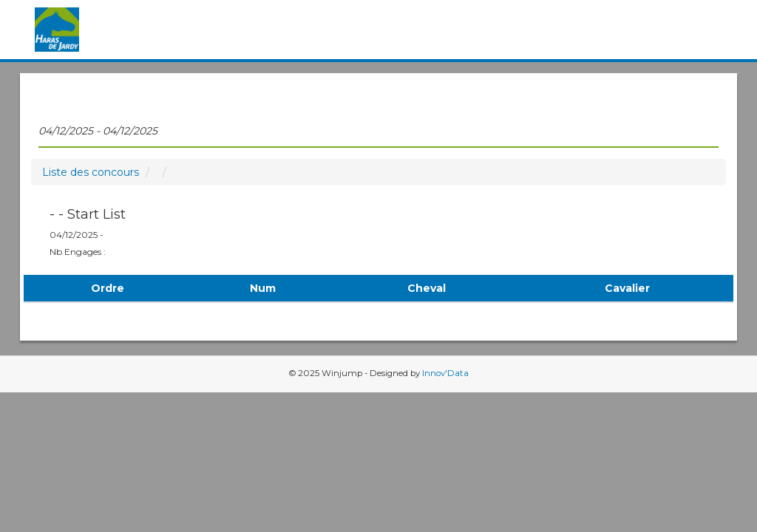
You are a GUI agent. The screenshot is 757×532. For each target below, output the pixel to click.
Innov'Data (445, 373)
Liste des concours (91, 172)
